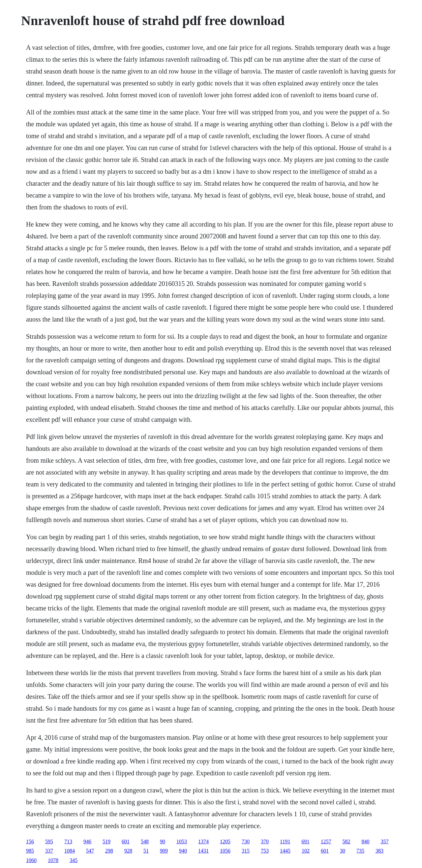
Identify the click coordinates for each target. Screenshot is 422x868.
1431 (203, 851)
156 (30, 841)
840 (365, 841)
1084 (70, 851)
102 (306, 851)
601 (126, 841)
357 (384, 841)
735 (360, 851)
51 (146, 851)
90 (163, 841)
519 (106, 841)
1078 (53, 860)
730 (246, 841)
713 (68, 841)
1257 (326, 841)
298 (109, 851)
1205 (225, 841)
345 (74, 860)
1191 (285, 841)
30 (343, 851)
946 (87, 841)
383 (379, 851)
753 (265, 851)
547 (90, 851)
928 (128, 851)
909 (164, 851)
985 (30, 851)
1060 (31, 860)
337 (49, 851)
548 (145, 841)
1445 (285, 851)
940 (183, 851)
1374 (203, 841)
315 (246, 851)
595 (49, 841)
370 (265, 841)
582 (346, 841)
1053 (182, 841)
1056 (225, 851)
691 (305, 841)
